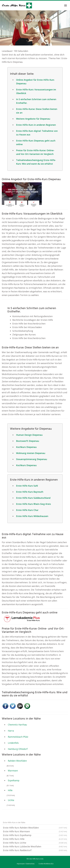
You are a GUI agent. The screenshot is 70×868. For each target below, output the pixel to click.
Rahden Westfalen (17, 761)
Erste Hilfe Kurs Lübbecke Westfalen (35, 846)
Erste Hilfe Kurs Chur (27, 510)
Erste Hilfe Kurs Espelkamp (35, 835)
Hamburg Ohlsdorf (18, 749)
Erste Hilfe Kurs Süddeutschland (33, 498)
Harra (11, 731)
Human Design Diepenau (29, 435)
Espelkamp (14, 780)
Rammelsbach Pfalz (18, 737)
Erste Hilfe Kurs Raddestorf (35, 850)
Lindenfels (13, 743)
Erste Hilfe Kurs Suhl (27, 486)
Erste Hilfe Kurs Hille (35, 839)
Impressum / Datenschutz (26, 864)
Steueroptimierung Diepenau (32, 459)
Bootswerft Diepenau (28, 441)
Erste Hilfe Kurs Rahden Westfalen (35, 828)
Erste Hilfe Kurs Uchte (35, 843)
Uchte (11, 800)
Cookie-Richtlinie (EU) (46, 864)
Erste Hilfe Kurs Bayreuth (30, 492)
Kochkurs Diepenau (26, 447)
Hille (10, 790)
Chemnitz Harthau (17, 725)
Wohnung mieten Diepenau (31, 453)
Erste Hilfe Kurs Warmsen (35, 831)
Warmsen (13, 771)
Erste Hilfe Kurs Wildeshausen (32, 516)
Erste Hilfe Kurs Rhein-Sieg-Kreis (33, 504)
